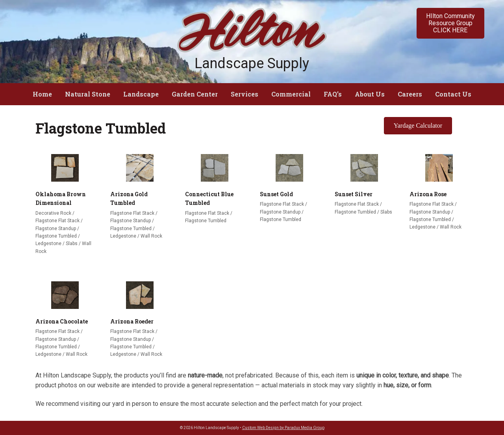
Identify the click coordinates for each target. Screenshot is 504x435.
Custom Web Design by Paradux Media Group (283, 428)
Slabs (72, 244)
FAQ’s (333, 94)
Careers (410, 94)
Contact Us (453, 94)
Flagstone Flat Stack (57, 221)
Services (245, 94)
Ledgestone (48, 244)
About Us (370, 94)
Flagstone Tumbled (56, 236)
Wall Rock (151, 236)
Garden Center (195, 94)
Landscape (141, 94)
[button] (450, 23)
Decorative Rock (53, 213)
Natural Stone (88, 94)
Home (42, 94)
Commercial (291, 94)
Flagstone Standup (56, 229)
